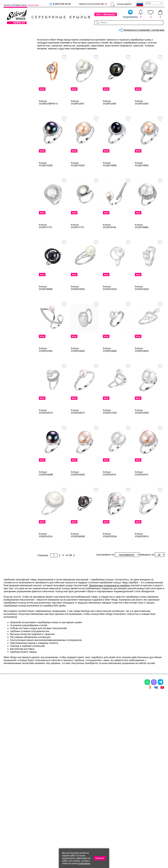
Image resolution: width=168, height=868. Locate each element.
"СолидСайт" (60, 834)
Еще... (7, 261)
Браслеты (13, 70)
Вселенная (14, 389)
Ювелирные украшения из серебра (109, 665)
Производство (95, 772)
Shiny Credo (14, 356)
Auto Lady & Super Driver (21, 343)
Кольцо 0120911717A (46, 250)
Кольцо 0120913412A (46, 559)
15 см (11, 273)
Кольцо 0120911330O (78, 188)
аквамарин (14, 215)
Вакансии (33, 5)
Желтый (12, 161)
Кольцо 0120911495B (110, 188)
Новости (94, 29)
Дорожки (13, 397)
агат (10, 211)
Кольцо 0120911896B (46, 311)
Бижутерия (55, 29)
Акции (90, 783)
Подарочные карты (14, 111)
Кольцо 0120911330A (142, 126)
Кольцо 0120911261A (78, 126)
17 (9, 294)
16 (9, 281)
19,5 (10, 327)
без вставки (15, 203)
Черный (12, 169)
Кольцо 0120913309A (142, 435)
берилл (12, 228)
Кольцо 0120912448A (110, 373)
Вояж (11, 364)
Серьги (12, 57)
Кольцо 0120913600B (78, 559)
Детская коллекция (15, 98)
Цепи (7, 115)
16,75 (11, 290)
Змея (11, 409)
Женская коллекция (15, 45)
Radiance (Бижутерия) (20, 347)
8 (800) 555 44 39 (60, 4)
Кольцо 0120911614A (110, 250)
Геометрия (14, 393)
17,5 (10, 298)
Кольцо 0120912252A (110, 311)
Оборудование (147, 29)
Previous (40, 627)
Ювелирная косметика (17, 106)
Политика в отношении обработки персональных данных (95, 817)
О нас (117, 783)
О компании (131, 29)
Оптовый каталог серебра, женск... (85, 40)
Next (162, 627)
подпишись (130, 14)
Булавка (12, 385)
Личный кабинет (124, 4)
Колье (11, 74)
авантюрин (14, 207)
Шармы (12, 65)
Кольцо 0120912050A (78, 311)
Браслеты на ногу (18, 82)
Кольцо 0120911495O (142, 188)
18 (9, 310)
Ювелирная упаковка (20, 49)
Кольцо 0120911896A (142, 250)
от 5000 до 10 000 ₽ (19, 446)
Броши (12, 78)
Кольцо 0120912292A (142, 311)
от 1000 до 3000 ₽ (18, 438)
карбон (12, 252)
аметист (12, 224)
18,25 (11, 314)
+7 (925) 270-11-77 (115, 850)
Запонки (12, 90)
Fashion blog (121, 804)
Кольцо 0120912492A (142, 373)
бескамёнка (15, 232)
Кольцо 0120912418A (46, 373)
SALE (34, 29)
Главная (41, 40)
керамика (13, 256)
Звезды (12, 405)
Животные (14, 401)
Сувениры (9, 102)
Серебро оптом (56, 40)
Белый (11, 157)
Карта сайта (121, 809)
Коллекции (69, 29)
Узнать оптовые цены (15, 5)
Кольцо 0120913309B (46, 497)
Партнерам (82, 29)
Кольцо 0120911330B (46, 188)
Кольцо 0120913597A (142, 559)
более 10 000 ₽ (16, 450)
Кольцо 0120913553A (110, 559)
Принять (100, 858)
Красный (13, 165)
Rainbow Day (15, 351)
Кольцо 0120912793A (110, 435)
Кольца (12, 53)
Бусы (11, 86)
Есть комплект (16, 182)
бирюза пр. (14, 236)
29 (129, 52)
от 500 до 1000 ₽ (17, 434)
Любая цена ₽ (16, 426)
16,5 (10, 286)
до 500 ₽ (13, 430)
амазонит (13, 220)
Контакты (117, 29)
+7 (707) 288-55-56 (146, 856)
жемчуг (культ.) (16, 244)
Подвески (13, 61)
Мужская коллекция (15, 94)
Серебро (13, 140)
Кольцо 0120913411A (110, 497)
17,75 (10, 302)
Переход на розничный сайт (92, 4)
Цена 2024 (14, 190)
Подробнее (84, 863)
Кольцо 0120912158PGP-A (48, 126)
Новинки (43, 29)
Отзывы (160, 29)
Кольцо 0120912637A (46, 435)
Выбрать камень (22, 29)
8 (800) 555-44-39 (149, 850)
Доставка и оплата (125, 772)
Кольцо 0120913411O (142, 497)
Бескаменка (15, 360)
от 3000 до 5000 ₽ (18, 442)
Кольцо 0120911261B (110, 126)
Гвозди (12, 368)
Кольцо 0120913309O (78, 497)
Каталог (8, 29)
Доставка (105, 29)
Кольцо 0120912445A (78, 373)
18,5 (10, 318)
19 (9, 322)
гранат (12, 240)
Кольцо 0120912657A (78, 435)
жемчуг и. (13, 248)
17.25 (10, 306)
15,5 (10, 277)
